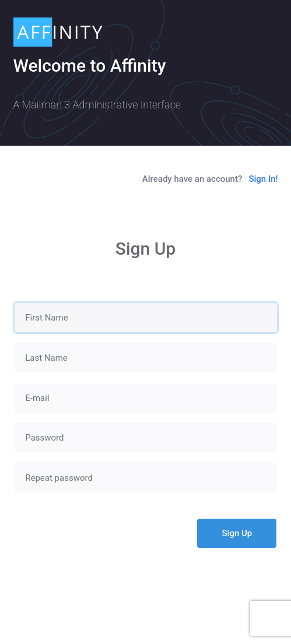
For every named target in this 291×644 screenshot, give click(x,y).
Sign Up (237, 533)
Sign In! (263, 179)
